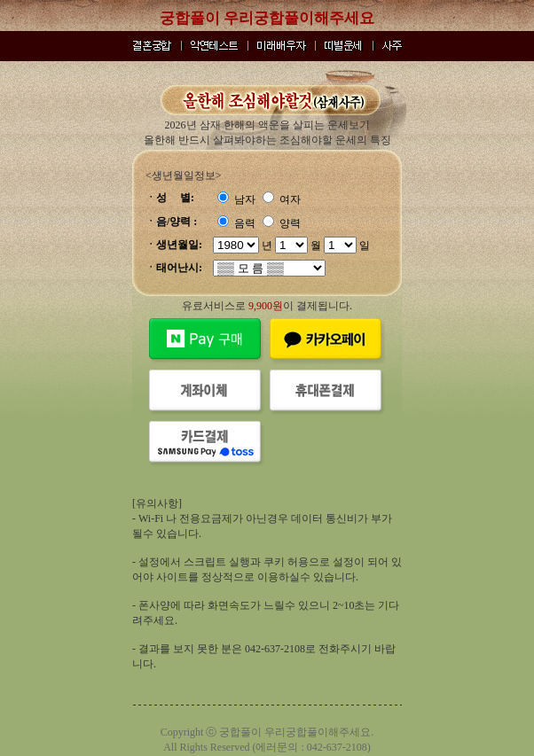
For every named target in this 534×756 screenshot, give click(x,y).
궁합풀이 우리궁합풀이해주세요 (267, 18)
